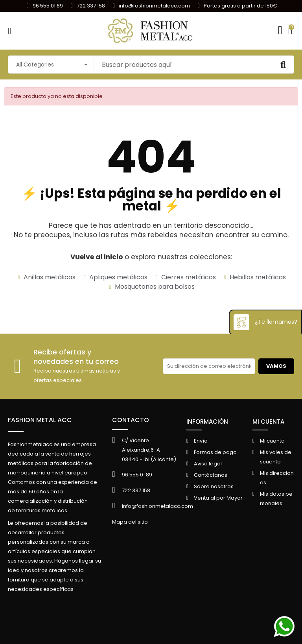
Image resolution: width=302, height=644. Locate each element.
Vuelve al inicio (97, 257)
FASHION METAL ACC (40, 420)
